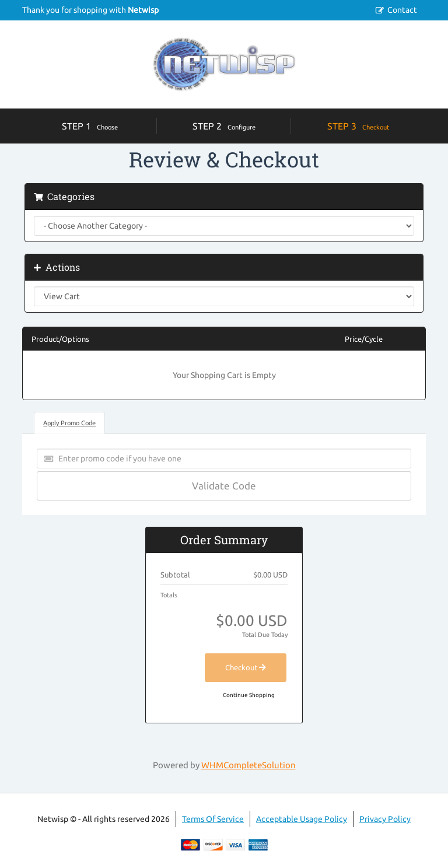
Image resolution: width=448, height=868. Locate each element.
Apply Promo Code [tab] (69, 423)
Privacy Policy (385, 819)
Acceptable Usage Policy (302, 819)
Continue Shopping (249, 695)
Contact (402, 10)
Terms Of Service (213, 819)
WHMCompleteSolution (249, 765)
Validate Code (224, 486)
